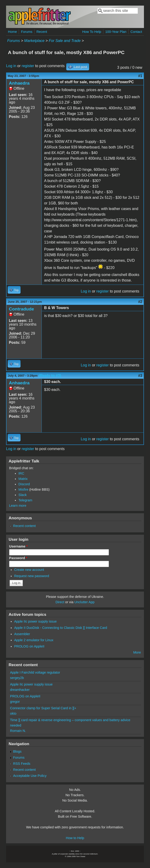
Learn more (18, 506)
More (137, 652)
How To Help (92, 32)
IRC (21, 473)
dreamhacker (20, 690)
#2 (140, 302)
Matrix (23, 479)
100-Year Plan (116, 32)
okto (13, 713)
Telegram (25, 500)
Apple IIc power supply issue (35, 621)
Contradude (21, 309)
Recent (42, 32)
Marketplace (34, 41)
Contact (136, 32)
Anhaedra (19, 83)
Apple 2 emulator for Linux (34, 640)
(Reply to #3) (50, 376)
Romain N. (18, 731)
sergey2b (17, 678)
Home (12, 32)
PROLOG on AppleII (29, 646)
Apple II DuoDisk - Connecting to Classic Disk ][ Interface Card (61, 628)
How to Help (75, 838)
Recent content (24, 526)
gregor (15, 702)
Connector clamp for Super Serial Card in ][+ (43, 708)
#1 (140, 76)
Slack (23, 495)
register (28, 66)
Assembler (22, 634)
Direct (60, 602)
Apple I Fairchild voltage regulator (35, 672)
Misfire (23, 489)
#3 (140, 376)
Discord (24, 484)
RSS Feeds (22, 764)
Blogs (17, 751)
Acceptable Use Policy (30, 776)
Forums (27, 32)
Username (18, 546)
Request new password (32, 576)
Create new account (29, 570)
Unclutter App (84, 602)
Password (18, 558)
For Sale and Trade (65, 41)
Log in (11, 66)
